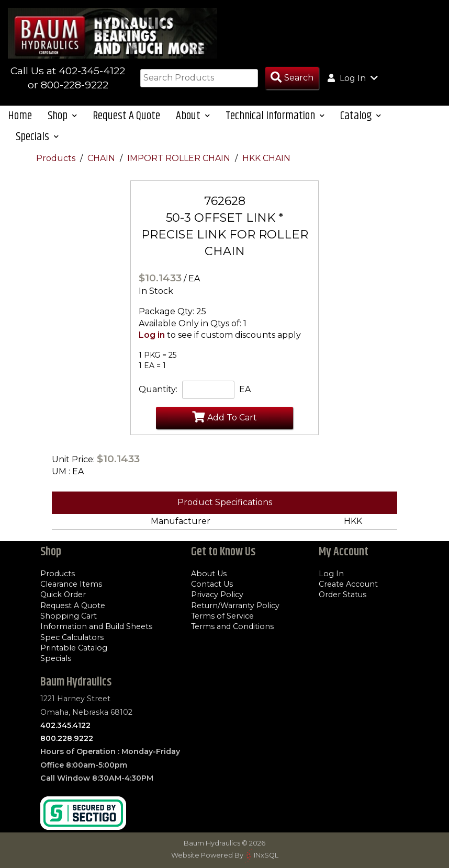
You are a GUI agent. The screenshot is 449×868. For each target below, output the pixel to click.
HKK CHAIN (266, 158)
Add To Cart (224, 417)
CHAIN (102, 158)
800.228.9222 (67, 738)
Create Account (348, 584)
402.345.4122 (65, 725)
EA (245, 389)
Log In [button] (353, 78)
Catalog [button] (361, 116)
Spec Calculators (72, 637)
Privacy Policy (217, 595)
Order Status (343, 595)
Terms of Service (222, 616)
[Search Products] (292, 78)
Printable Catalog (74, 648)
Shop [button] (62, 116)
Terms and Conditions (232, 626)
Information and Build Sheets (96, 626)
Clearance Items (71, 584)
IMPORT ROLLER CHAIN (180, 158)
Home (20, 116)
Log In (331, 574)
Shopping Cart (69, 616)
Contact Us (212, 584)
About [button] (193, 116)
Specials (56, 658)
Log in (152, 335)
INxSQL (266, 855)
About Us (209, 574)
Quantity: (158, 389)
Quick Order (63, 595)
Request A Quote (126, 116)
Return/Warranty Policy (235, 606)
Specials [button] (37, 137)
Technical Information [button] (275, 116)
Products (57, 158)
